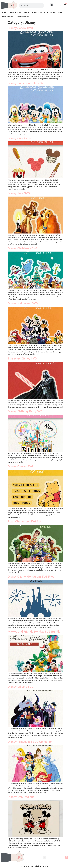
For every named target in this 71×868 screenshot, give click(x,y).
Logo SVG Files (51, 12)
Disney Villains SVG (21, 687)
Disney (12, 12)
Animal (5, 12)
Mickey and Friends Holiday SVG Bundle (34, 632)
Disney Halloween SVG (23, 303)
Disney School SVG (20, 28)
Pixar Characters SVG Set (24, 521)
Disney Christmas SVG (23, 248)
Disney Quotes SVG (21, 466)
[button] (52, 5)
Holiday (27, 12)
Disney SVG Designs (21, 797)
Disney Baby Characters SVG (27, 83)
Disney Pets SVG (19, 193)
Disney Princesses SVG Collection (30, 742)
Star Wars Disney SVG (22, 358)
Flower (19, 12)
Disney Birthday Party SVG (25, 411)
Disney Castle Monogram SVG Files (31, 577)
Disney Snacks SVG (21, 138)
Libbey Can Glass (38, 12)
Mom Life (61, 12)
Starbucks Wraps (8, 17)
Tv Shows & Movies (22, 17)
